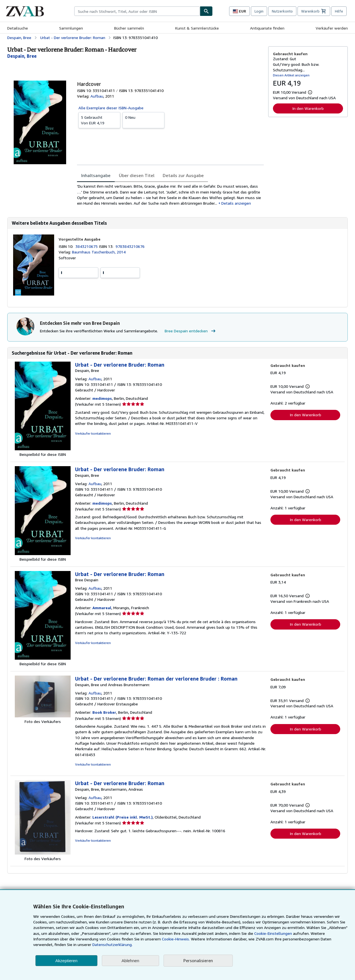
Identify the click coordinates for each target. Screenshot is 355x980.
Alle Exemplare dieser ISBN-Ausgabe (111, 108)
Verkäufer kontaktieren (93, 433)
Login (259, 11)
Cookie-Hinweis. (176, 939)
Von (99, 120)
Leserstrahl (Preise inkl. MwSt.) (123, 817)
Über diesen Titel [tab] (137, 175)
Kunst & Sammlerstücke (197, 28)
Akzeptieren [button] (66, 961)
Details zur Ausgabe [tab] (183, 175)
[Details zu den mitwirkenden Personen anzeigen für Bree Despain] (22, 56)
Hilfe (339, 11)
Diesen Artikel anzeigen (291, 75)
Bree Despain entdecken (191, 331)
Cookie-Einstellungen (273, 933)
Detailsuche (18, 28)
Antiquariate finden (267, 28)
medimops (102, 398)
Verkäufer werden (332, 28)
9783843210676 (130, 246)
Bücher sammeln (129, 28)
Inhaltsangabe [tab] (96, 175)
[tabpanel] (170, 195)
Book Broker (104, 712)
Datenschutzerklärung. (112, 944)
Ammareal (102, 608)
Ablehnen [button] (130, 961)
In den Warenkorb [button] (308, 108)
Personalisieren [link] (198, 960)
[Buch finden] (206, 11)
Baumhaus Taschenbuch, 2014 (99, 252)
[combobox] (137, 11)
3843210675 (87, 246)
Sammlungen (71, 28)
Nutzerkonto (282, 11)
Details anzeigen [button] (236, 203)
